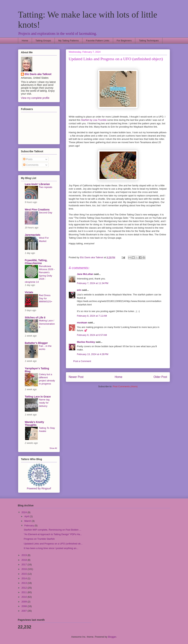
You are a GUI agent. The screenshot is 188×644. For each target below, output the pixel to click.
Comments (31, 165)
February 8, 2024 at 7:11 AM (92, 316)
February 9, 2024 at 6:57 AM (92, 335)
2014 (25, 578)
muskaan (82, 323)
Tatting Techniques (149, 41)
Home (25, 41)
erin (79, 290)
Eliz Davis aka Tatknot (38, 74)
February (30, 526)
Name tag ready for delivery (44, 403)
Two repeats (46, 187)
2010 (25, 597)
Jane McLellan (85, 274)
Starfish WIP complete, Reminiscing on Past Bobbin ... (52, 530)
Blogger (112, 637)
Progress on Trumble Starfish (39, 539)
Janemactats (33, 235)
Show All (53, 448)
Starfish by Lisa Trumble (94, 120)
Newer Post (76, 377)
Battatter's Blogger (36, 343)
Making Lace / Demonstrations (47, 324)
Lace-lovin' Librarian (37, 184)
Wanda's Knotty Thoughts (34, 423)
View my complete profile (35, 98)
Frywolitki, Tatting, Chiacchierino (36, 262)
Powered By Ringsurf (39, 488)
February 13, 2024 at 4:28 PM (93, 354)
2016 (25, 569)
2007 (25, 611)
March (28, 521)
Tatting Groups (43, 41)
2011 (25, 592)
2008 (25, 606)
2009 (25, 602)
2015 (25, 574)
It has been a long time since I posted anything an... (51, 548)
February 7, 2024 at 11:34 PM (93, 283)
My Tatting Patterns (69, 41)
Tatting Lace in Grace (38, 397)
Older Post (160, 377)
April (27, 516)
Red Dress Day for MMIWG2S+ (46, 298)
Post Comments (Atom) (125, 386)
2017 (25, 564)
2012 (25, 588)
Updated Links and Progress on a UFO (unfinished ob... (53, 544)
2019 (25, 555)
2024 (25, 512)
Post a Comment (82, 361)
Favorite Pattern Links (98, 41)
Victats (29, 292)
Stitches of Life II (35, 318)
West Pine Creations (37, 210)
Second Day (46, 213)
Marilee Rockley (86, 342)
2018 (25, 560)
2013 (25, 583)
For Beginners (124, 41)
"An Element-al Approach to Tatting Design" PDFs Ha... (53, 534)
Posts (28, 159)
